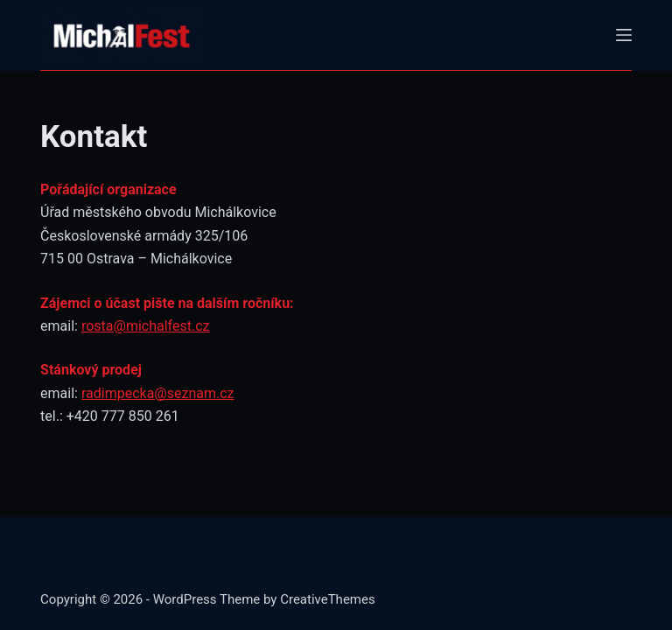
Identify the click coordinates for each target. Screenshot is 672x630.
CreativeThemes (328, 599)
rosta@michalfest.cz (146, 326)
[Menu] (624, 35)
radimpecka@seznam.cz (158, 393)
